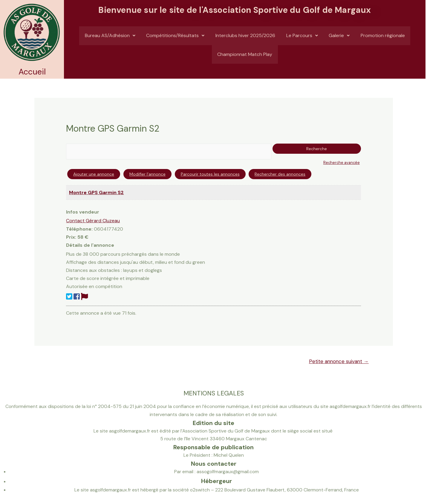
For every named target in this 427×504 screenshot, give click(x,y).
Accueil (32, 72)
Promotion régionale (385, 38)
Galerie (341, 38)
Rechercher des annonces (280, 174)
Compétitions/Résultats (174, 38)
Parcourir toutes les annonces (210, 174)
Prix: (71, 237)
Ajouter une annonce (94, 174)
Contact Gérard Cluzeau (93, 221)
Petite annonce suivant (338, 361)
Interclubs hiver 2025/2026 (245, 38)
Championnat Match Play (245, 60)
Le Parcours (302, 38)
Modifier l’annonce (147, 174)
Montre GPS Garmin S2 (96, 192)
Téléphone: (79, 229)
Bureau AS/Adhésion (107, 38)
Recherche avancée (341, 163)
